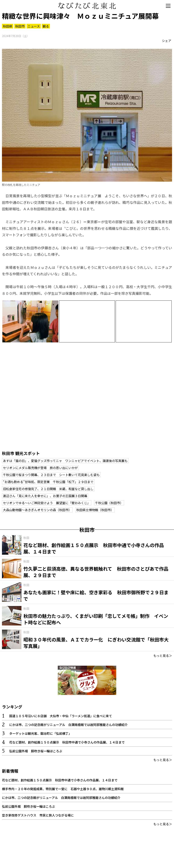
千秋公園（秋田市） (109, 503)
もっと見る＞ (163, 656)
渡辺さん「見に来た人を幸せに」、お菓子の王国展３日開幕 (45, 496)
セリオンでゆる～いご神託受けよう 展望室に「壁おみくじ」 (47, 503)
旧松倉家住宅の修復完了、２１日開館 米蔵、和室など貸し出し (48, 489)
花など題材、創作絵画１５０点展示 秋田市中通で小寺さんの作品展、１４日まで (67, 742)
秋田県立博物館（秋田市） (95, 510)
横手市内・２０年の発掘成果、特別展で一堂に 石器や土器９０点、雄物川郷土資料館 (63, 789)
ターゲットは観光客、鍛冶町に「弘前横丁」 (40, 733)
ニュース (34, 26)
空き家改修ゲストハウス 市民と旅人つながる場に (38, 815)
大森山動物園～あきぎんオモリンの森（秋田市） (37, 510)
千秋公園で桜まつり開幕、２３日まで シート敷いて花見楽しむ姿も (51, 475)
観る (46, 26)
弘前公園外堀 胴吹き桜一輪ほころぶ (36, 751)
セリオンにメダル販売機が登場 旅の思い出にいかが (40, 468)
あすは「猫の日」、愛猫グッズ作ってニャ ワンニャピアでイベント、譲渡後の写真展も (65, 461)
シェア (167, 41)
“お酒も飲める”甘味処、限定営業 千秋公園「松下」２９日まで (48, 482)
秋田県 (8, 26)
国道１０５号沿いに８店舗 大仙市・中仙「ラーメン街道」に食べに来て (61, 716)
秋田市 (20, 26)
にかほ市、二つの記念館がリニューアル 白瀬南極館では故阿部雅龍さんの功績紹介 (68, 725)
